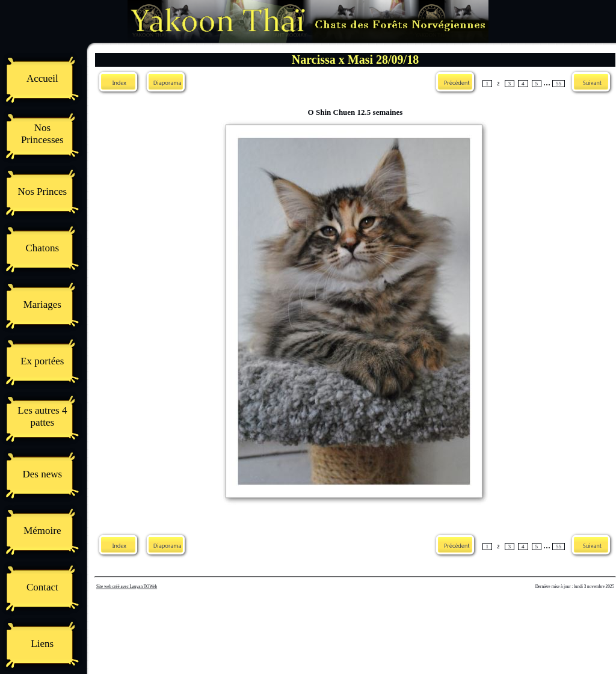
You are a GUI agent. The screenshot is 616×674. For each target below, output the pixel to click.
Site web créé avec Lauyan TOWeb (127, 587)
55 (559, 84)
